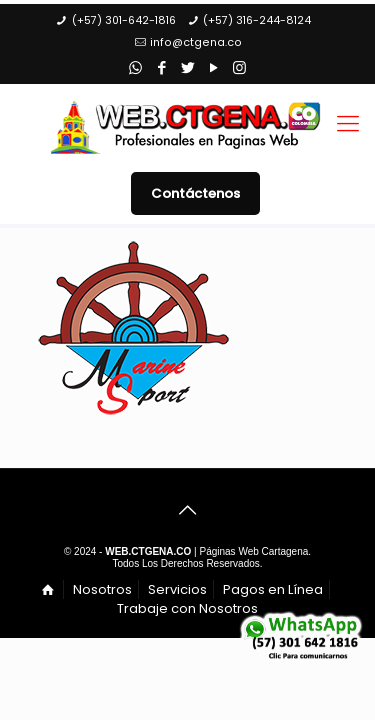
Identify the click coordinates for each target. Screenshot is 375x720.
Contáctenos (195, 193)
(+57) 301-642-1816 (124, 20)
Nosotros (102, 589)
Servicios (177, 589)
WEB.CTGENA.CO (148, 551)
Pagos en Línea (273, 589)
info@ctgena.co (196, 42)
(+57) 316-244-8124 (257, 20)
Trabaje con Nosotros (187, 608)
